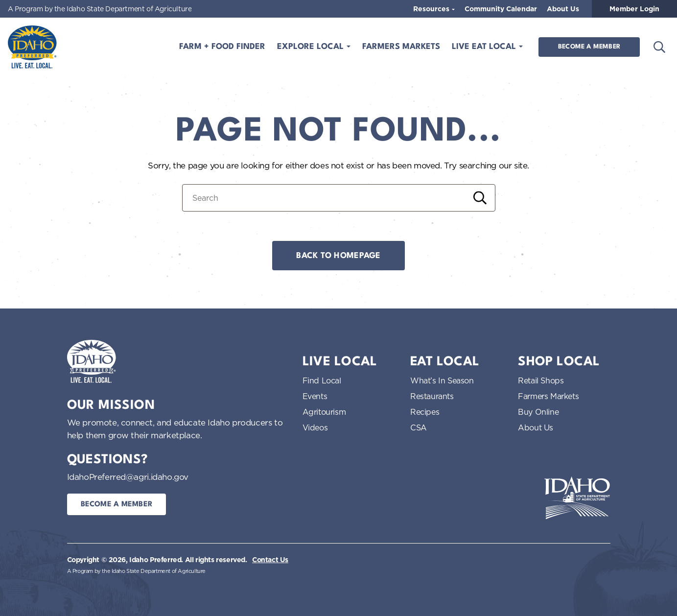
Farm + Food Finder (222, 47)
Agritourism (324, 412)
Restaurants (432, 396)
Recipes (425, 412)
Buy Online (538, 412)
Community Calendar (501, 9)
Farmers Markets (401, 47)
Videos (315, 427)
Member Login (634, 9)
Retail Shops (541, 380)
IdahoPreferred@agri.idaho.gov (128, 477)
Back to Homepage (338, 256)
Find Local (322, 380)
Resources (432, 9)
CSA (419, 427)
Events (315, 396)
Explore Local (312, 47)
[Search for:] (339, 198)
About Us (563, 9)
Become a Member (589, 47)
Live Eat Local (485, 47)
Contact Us (270, 560)
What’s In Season (442, 380)
